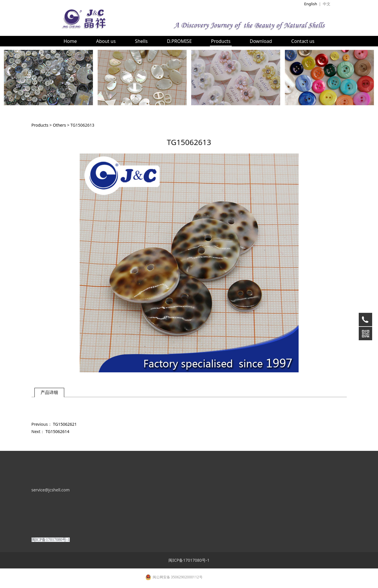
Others (59, 125)
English (311, 4)
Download (261, 41)
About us (106, 41)
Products (221, 41)
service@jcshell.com (51, 507)
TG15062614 (58, 431)
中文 (327, 4)
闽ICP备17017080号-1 (189, 578)
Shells (141, 41)
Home (70, 41)
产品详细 (49, 392)
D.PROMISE (179, 41)
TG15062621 (65, 424)
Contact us (303, 41)
